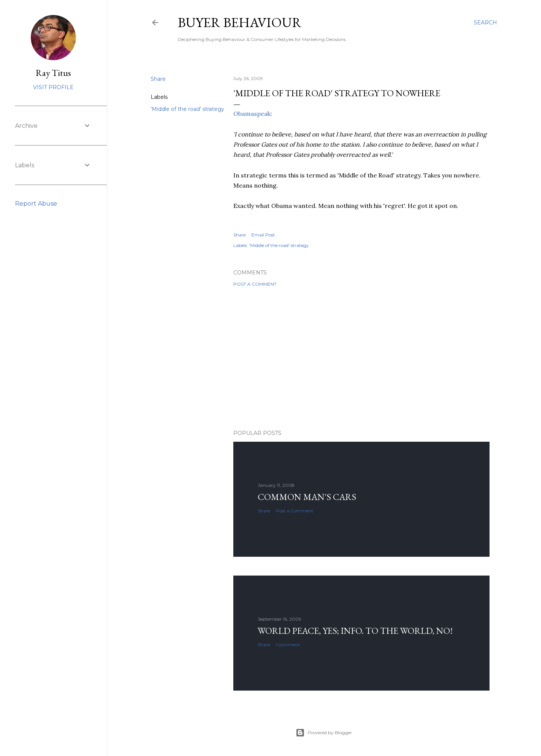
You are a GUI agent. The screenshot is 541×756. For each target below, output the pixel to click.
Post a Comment (255, 284)
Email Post (263, 235)
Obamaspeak (252, 114)
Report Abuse (36, 204)
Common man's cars (307, 497)
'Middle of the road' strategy (187, 109)
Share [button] (158, 79)
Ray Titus (53, 73)
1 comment (288, 645)
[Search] (485, 23)
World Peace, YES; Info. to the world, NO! (355, 631)
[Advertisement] (361, 358)
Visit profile (53, 87)
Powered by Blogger (324, 733)
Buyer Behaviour (240, 22)
